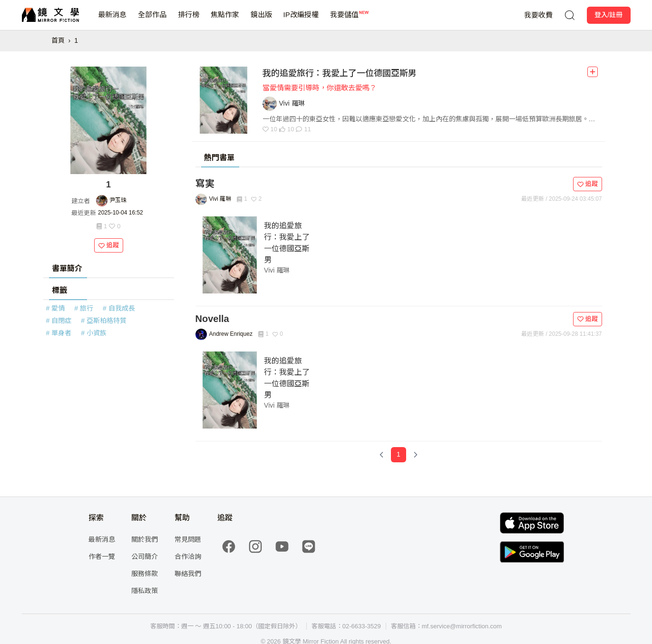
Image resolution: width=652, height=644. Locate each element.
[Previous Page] (381, 455)
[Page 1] (399, 455)
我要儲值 (344, 20)
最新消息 (112, 20)
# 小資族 (94, 333)
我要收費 (538, 15)
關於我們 (145, 539)
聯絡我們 (188, 574)
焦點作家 (225, 20)
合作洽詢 (188, 556)
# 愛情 (56, 308)
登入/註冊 (609, 15)
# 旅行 (84, 308)
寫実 (205, 184)
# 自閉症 (59, 321)
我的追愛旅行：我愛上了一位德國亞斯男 (340, 73)
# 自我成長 (119, 308)
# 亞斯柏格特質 (104, 321)
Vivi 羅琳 (277, 270)
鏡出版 (261, 20)
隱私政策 (145, 591)
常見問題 (188, 539)
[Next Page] (416, 455)
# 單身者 (59, 333)
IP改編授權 (301, 20)
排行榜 (189, 20)
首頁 (58, 40)
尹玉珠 (118, 200)
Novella (212, 319)
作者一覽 (102, 556)
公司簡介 (145, 556)
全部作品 (152, 20)
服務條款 (145, 574)
